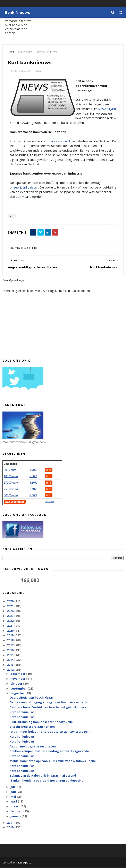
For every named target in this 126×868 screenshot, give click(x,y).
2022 (11, 621)
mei (14, 797)
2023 (11, 616)
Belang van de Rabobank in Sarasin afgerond (43, 776)
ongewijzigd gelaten (24, 187)
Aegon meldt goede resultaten (33, 747)
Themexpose (24, 863)
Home (11, 52)
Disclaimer (49, 502)
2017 (11, 646)
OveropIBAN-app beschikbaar (31, 698)
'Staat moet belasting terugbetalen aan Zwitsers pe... (50, 732)
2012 (11, 670)
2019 (11, 636)
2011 (11, 823)
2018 (11, 641)
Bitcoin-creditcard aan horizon (32, 727)
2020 (11, 631)
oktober (17, 684)
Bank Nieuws (17, 13)
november (18, 679)
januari (16, 816)
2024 (11, 611)
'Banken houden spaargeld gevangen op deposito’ (47, 781)
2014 (11, 660)
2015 (11, 655)
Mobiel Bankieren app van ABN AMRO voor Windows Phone (53, 761)
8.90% (33, 470)
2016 (11, 650)
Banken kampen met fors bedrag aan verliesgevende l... (51, 751)
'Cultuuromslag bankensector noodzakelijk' (42, 722)
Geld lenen (10, 464)
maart (15, 807)
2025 (11, 606)
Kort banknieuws (22, 712)
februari (17, 812)
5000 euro (10, 470)
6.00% (33, 476)
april (14, 802)
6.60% (33, 483)
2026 (11, 601)
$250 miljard (107, 109)
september (19, 689)
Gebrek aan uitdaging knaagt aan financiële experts (49, 703)
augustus (18, 694)
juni (14, 792)
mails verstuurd (59, 141)
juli (13, 787)
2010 (11, 828)
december (18, 674)
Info (49, 470)
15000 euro (11, 483)
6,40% (33, 489)
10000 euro (11, 476)
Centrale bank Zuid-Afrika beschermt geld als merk (48, 708)
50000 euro (11, 496)
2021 (11, 626)
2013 (11, 665)
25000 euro (11, 489)
